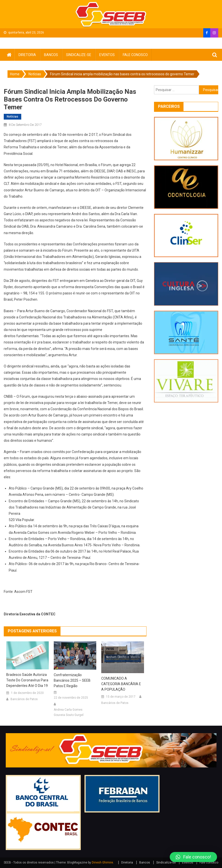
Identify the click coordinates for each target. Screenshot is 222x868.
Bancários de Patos (24, 699)
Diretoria (27, 55)
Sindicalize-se (79, 55)
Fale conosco (135, 55)
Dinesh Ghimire (102, 862)
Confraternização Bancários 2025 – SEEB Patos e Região (72, 680)
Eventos (107, 55)
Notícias (12, 117)
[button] (193, 857)
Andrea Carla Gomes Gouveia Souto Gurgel (69, 712)
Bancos (51, 55)
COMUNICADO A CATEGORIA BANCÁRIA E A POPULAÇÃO (121, 684)
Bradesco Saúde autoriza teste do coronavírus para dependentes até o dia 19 (27, 680)
